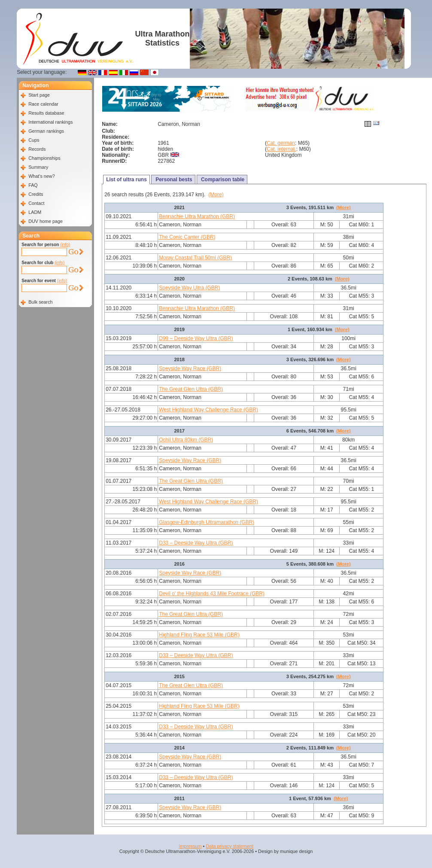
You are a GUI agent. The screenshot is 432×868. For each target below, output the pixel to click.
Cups (34, 140)
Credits (36, 194)
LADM (35, 212)
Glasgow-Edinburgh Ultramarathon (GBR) (207, 522)
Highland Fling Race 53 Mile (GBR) (199, 635)
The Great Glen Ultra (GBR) (191, 389)
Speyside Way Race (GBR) (190, 369)
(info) (65, 245)
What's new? (41, 176)
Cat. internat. (281, 149)
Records (37, 149)
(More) (216, 195)
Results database (46, 113)
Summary (38, 167)
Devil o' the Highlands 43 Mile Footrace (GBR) (212, 594)
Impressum (190, 846)
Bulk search (40, 302)
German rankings (46, 131)
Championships (44, 158)
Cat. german (281, 143)
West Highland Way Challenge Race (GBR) (208, 410)
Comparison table (222, 180)
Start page (39, 95)
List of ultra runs (126, 180)
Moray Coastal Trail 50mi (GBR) (195, 258)
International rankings (50, 122)
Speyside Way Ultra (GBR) (189, 288)
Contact (36, 203)
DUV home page (46, 221)
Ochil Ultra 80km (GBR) (186, 440)
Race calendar (43, 104)
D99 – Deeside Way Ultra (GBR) (196, 338)
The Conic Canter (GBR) (187, 237)
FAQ (33, 185)
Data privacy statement (229, 846)
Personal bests (173, 180)
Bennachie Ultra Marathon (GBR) (197, 216)
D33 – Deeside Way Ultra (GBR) (196, 543)
